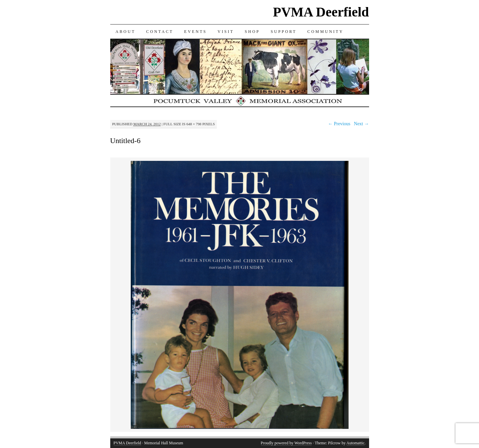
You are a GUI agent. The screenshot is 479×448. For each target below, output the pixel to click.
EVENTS (196, 32)
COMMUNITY (325, 32)
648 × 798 (194, 124)
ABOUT (126, 32)
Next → (362, 124)
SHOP (252, 32)
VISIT (226, 32)
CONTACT (160, 32)
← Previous (339, 124)
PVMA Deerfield (321, 12)
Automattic (356, 443)
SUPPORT (284, 32)
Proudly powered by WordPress (286, 443)
